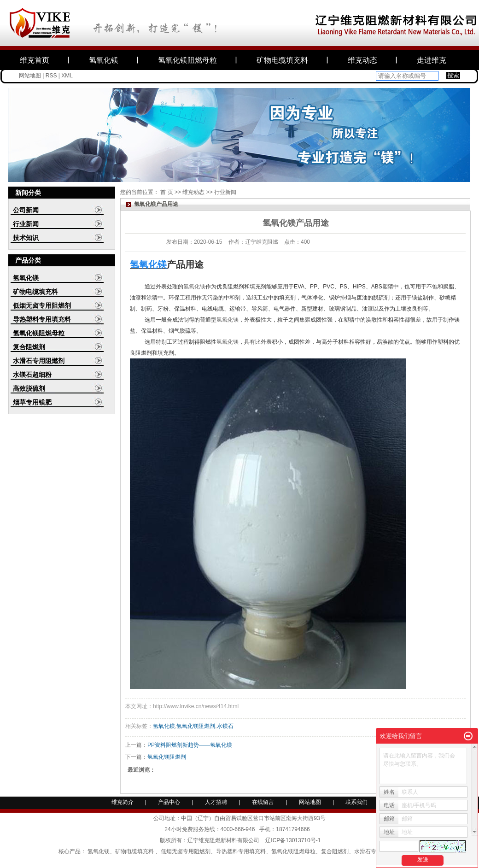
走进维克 (432, 60)
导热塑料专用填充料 (42, 319)
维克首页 (35, 60)
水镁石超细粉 (32, 375)
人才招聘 (217, 802)
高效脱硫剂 (29, 388)
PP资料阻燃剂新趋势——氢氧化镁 (190, 745)
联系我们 (356, 802)
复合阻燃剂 (29, 347)
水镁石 (225, 726)
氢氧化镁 (104, 60)
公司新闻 (26, 210)
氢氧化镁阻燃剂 (196, 726)
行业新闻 (26, 224)
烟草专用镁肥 (32, 402)
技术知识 (26, 238)
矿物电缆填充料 (282, 60)
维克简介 (123, 802)
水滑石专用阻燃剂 (39, 361)
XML (67, 76)
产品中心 (169, 802)
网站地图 (30, 76)
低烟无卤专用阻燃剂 (42, 305)
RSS (51, 76)
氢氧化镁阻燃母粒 (187, 60)
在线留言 (263, 802)
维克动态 (362, 60)
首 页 (166, 192)
